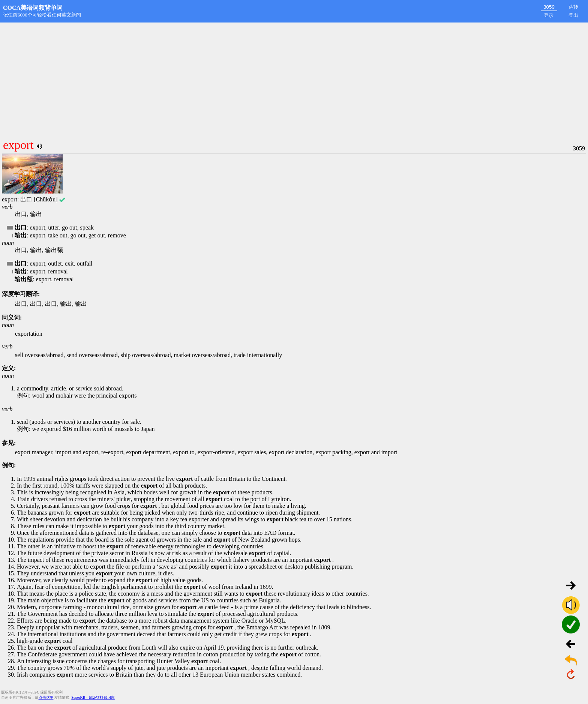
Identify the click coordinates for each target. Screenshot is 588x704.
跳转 (573, 7)
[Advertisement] (294, 79)
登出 (573, 15)
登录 (549, 15)
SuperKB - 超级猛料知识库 (93, 697)
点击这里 (46, 697)
